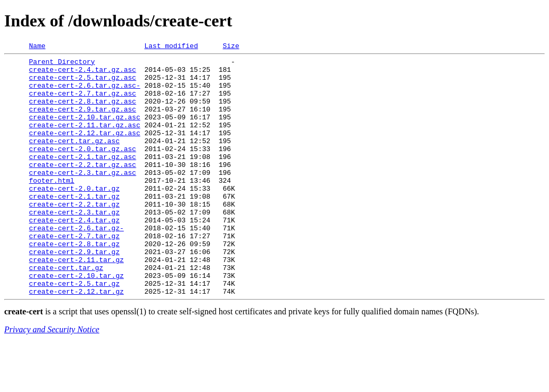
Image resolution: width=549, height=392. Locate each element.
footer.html (52, 207)
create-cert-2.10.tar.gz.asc (85, 131)
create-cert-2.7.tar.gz (75, 274)
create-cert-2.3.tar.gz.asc (83, 198)
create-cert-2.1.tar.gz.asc (83, 179)
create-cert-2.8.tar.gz (75, 283)
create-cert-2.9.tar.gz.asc (83, 122)
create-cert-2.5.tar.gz (75, 331)
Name (37, 47)
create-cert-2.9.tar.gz (75, 293)
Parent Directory (62, 64)
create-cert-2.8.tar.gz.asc (83, 112)
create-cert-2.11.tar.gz (76, 302)
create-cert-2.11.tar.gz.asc (85, 141)
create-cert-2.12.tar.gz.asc (85, 150)
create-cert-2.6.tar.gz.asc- (85, 93)
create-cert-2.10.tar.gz (76, 321)
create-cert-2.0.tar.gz (75, 217)
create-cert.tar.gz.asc (75, 160)
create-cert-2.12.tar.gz (76, 340)
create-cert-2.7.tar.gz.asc (83, 102)
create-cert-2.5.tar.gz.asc (83, 83)
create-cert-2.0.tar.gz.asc (83, 169)
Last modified (171, 47)
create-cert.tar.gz (66, 312)
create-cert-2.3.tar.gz (75, 245)
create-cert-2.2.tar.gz (75, 236)
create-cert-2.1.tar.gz (75, 226)
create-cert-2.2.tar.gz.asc (83, 188)
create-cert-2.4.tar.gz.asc (83, 74)
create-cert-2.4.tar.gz (75, 255)
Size (231, 47)
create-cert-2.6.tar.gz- (76, 264)
